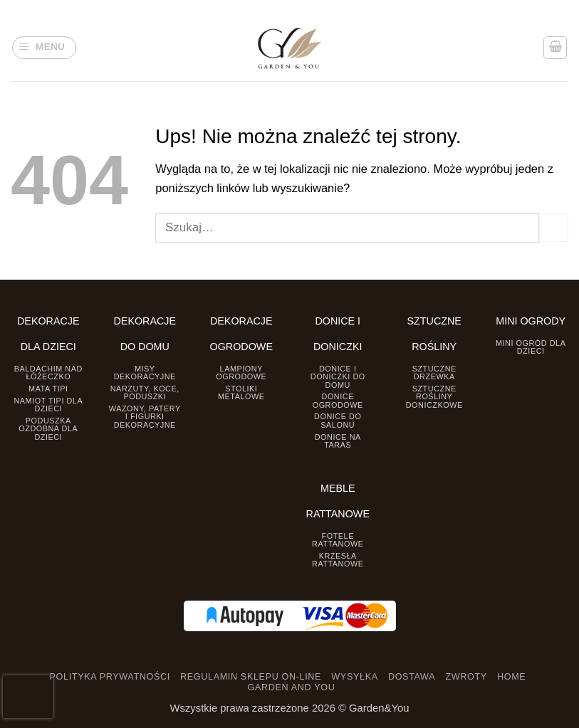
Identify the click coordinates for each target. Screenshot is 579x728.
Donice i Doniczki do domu (338, 377)
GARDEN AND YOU (292, 687)
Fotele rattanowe (338, 540)
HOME (511, 677)
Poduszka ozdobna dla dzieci (48, 429)
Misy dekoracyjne (145, 373)
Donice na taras (338, 441)
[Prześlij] (554, 228)
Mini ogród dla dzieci (531, 347)
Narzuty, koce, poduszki (145, 392)
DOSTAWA (412, 677)
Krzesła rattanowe (338, 560)
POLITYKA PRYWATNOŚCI (110, 677)
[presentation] (28, 697)
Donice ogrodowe (338, 400)
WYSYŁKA (354, 677)
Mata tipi (48, 389)
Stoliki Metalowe (241, 392)
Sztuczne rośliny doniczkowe (434, 397)
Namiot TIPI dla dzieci (48, 405)
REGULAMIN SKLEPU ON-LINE (251, 677)
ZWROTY (466, 677)
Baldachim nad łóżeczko (48, 373)
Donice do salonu (338, 420)
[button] (45, 48)
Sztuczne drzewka (434, 373)
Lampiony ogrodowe (241, 373)
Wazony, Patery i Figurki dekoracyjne (145, 417)
